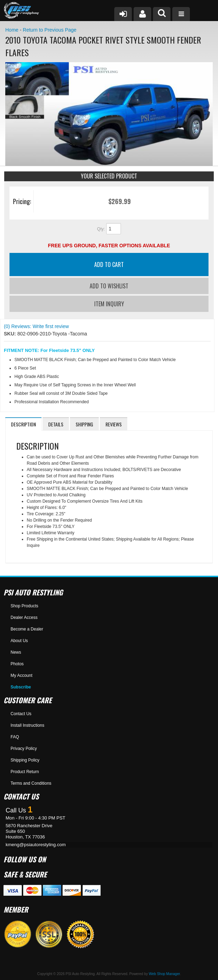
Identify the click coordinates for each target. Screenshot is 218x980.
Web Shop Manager (164, 974)
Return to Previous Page (50, 30)
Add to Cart (109, 264)
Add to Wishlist (109, 286)
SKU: (11, 334)
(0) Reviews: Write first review (36, 326)
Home (12, 30)
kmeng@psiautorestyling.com (36, 845)
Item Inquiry (109, 304)
